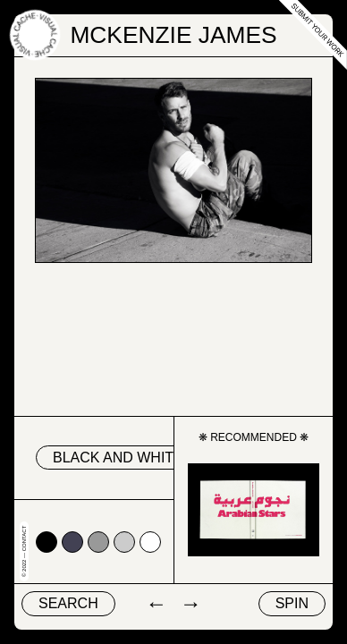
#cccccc (124, 542)
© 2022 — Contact (24, 551)
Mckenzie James (173, 35)
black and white (118, 458)
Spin (292, 603)
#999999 (98, 542)
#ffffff (150, 542)
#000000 (47, 542)
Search (68, 603)
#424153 (72, 542)
